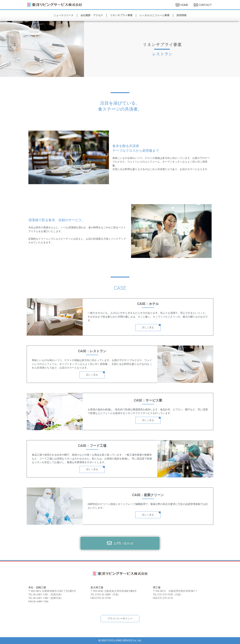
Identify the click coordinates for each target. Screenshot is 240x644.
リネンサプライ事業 (121, 15)
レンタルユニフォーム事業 (154, 15)
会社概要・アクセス (92, 15)
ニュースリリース (63, 15)
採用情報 (181, 15)
